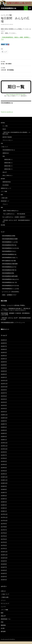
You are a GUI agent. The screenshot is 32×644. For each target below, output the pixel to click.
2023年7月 (4, 346)
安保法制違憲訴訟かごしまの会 (10, 289)
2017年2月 (4, 545)
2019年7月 (4, 455)
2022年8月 (4, 365)
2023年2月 (4, 356)
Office (11, 24)
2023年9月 (4, 343)
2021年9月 (4, 390)
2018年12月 (4, 477)
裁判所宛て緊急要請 (7, 137)
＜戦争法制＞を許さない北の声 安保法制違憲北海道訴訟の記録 (16, 221)
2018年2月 (4, 508)
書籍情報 (3, 625)
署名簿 (4, 129)
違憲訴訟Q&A (6, 153)
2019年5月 (4, 461)
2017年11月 (4, 517)
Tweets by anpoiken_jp (7, 112)
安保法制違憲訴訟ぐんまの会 (10, 242)
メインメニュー (30, 8)
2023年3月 (4, 352)
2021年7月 (4, 393)
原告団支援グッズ (5, 201)
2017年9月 (4, 524)
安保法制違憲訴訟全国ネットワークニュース (13, 322)
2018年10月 (4, 483)
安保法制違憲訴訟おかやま (9, 267)
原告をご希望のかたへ (8, 175)
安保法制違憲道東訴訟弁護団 (10, 239)
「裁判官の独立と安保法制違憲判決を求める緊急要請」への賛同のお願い (16, 133)
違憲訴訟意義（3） (9, 166)
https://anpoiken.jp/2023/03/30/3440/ (16, 94)
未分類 (3, 628)
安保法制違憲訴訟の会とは (9, 150)
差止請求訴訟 (6, 185)
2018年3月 (4, 505)
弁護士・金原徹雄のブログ (9, 295)
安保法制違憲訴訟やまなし (9, 251)
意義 (4, 156)
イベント (3, 600)
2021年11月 (4, 384)
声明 (2, 143)
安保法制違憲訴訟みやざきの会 (10, 285)
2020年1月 (4, 440)
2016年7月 (4, 567)
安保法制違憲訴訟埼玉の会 (9, 245)
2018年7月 (4, 493)
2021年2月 (4, 408)
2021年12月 (4, 380)
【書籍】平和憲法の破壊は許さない (11, 211)
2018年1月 (4, 511)
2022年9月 (4, 362)
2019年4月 (4, 465)
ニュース (3, 15)
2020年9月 (4, 421)
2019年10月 (4, 449)
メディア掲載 (9, 15)
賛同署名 (3, 123)
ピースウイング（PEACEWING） (11, 292)
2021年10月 (4, 387)
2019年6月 (4, 458)
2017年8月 (4, 527)
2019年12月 (4, 443)
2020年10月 (4, 418)
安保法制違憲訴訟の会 (9, 8)
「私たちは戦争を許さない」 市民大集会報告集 (14, 214)
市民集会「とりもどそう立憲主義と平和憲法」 (13, 305)
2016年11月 (4, 555)
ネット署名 (5, 126)
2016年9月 (4, 561)
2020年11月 (4, 415)
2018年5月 (4, 499)
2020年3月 (4, 433)
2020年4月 (4, 430)
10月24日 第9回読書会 (16, 69)
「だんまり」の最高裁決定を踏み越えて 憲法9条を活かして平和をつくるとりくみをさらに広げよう (16, 309)
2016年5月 (4, 573)
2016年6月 (4, 570)
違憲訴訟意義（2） (9, 163)
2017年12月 (4, 514)
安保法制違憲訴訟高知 (8, 273)
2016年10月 (4, 558)
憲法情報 (3, 225)
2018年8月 (4, 489)
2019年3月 (4, 468)
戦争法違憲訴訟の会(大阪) (9, 261)
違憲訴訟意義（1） (9, 159)
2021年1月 (4, 412)
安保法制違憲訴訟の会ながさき (10, 279)
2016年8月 (4, 564)
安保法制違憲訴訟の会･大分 (10, 282)
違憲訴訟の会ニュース (6, 188)
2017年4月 (4, 539)
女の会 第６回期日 (16, 62)
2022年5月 (4, 368)
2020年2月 (4, 436)
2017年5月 (4, 536)
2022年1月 (4, 377)
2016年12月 (4, 552)
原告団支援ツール (6, 619)
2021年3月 (4, 405)
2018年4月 (4, 502)
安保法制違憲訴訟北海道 (9, 236)
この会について (4, 147)
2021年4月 (4, 402)
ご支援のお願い (4, 198)
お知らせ (3, 591)
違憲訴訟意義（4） (9, 169)
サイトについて (5, 603)
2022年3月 (4, 371)
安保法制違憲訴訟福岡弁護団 (10, 276)
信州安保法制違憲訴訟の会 (9, 254)
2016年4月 (4, 577)
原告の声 (5, 172)
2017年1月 (4, 549)
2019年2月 (4, 471)
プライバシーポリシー (8, 140)
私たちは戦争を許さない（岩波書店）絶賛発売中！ (14, 217)
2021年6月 (4, 396)
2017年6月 (4, 533)
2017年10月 (4, 521)
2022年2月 (4, 374)
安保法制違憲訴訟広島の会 (9, 270)
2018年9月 (4, 486)
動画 (2, 195)
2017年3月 (4, 542)
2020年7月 (4, 424)
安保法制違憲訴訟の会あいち (10, 257)
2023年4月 (4, 349)
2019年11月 (4, 446)
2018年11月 (4, 480)
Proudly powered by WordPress (8, 639)
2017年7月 (4, 530)
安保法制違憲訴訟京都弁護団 (10, 264)
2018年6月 (4, 496)
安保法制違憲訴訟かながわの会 (10, 248)
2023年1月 (4, 359)
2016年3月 (4, 580)
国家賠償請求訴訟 (7, 182)
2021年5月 (4, 399)
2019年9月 (4, 452)
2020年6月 (4, 427)
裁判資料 (3, 179)
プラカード (5, 204)
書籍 (2, 207)
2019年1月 (4, 474)
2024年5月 (4, 340)
